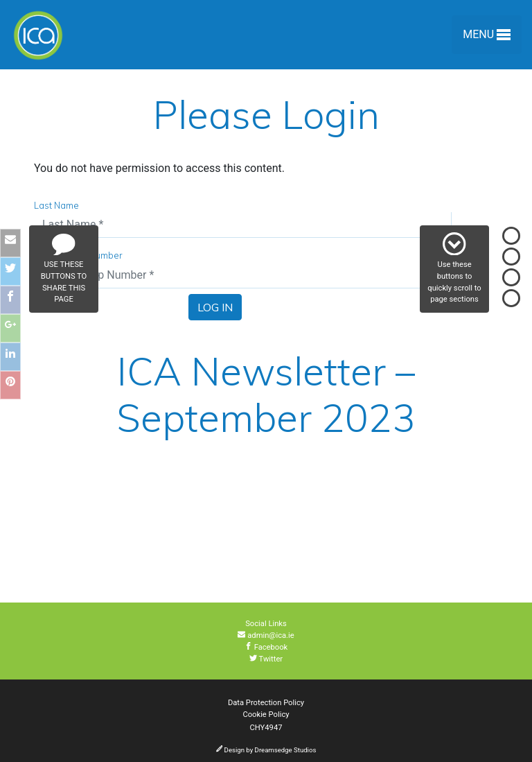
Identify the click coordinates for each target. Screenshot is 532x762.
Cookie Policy (266, 715)
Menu (487, 37)
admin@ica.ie (266, 635)
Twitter (266, 659)
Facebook (266, 647)
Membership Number (78, 255)
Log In (215, 307)
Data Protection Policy (266, 703)
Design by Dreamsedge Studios (266, 750)
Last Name (56, 205)
